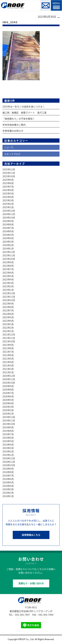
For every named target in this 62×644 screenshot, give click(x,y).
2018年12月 (9, 458)
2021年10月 (9, 341)
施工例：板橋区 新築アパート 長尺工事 (24, 113)
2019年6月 (8, 438)
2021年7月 (8, 352)
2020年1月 (8, 414)
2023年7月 (8, 269)
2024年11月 (9, 214)
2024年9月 (8, 221)
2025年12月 (9, 169)
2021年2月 (8, 369)
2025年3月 (8, 200)
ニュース (9, 147)
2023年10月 (9, 259)
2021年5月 (8, 359)
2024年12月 (9, 211)
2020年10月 (9, 383)
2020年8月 (8, 389)
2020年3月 (8, 407)
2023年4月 (8, 279)
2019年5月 (8, 441)
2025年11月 (9, 173)
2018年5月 (8, 482)
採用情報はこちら (31, 535)
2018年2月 (8, 493)
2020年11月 (9, 379)
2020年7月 (8, 393)
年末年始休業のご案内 (14, 125)
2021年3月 (8, 365)
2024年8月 (8, 224)
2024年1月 (8, 248)
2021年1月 (8, 372)
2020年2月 (8, 410)
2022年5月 (8, 317)
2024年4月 (8, 238)
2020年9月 (8, 386)
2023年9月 (8, 262)
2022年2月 (8, 328)
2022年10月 (9, 300)
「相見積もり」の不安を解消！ (19, 119)
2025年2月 (8, 204)
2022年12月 (9, 293)
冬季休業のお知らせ (13, 131)
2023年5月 (8, 276)
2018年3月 (8, 489)
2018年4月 (8, 486)
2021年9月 (8, 345)
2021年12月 (9, 334)
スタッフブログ (12, 154)
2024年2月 (8, 245)
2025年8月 (8, 183)
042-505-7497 (22, 615)
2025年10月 (9, 176)
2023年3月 (8, 283)
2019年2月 (8, 451)
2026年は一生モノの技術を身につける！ (24, 106)
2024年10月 (9, 218)
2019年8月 (8, 431)
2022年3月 (8, 324)
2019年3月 (8, 448)
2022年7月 (8, 310)
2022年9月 (8, 303)
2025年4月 (8, 197)
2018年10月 (9, 465)
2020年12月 (9, 376)
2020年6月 (8, 396)
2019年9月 (8, 427)
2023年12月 (9, 252)
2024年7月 (8, 228)
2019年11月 (9, 420)
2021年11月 (9, 338)
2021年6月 (8, 355)
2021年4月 (8, 362)
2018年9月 (8, 469)
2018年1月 (8, 496)
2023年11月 (9, 255)
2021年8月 (8, 348)
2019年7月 (8, 434)
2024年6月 (8, 231)
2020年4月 (8, 403)
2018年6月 (8, 479)
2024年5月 (8, 235)
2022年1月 (8, 331)
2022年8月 (8, 307)
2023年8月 (8, 266)
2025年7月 (8, 187)
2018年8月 (8, 472)
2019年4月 (8, 445)
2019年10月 (9, 424)
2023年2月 (8, 286)
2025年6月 (8, 190)
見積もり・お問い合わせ (31, 583)
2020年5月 (8, 400)
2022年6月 (8, 314)
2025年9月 (8, 180)
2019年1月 (8, 455)
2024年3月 (8, 242)
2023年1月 (8, 290)
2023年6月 (8, 273)
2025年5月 (8, 193)
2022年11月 (9, 297)
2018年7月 (8, 475)
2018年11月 (9, 462)
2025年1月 (8, 207)
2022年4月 (8, 321)
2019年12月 (9, 417)
